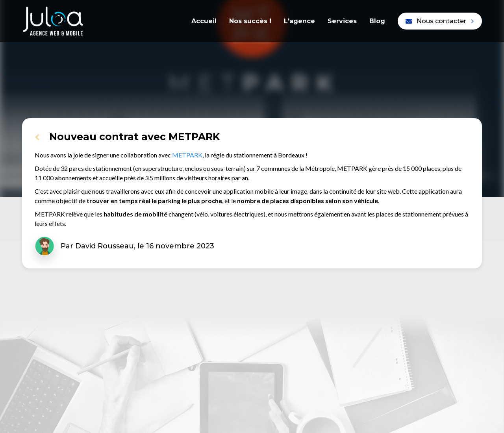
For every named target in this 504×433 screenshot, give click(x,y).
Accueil (204, 21)
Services (342, 21)
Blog (377, 21)
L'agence (299, 21)
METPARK (187, 155)
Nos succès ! (250, 21)
